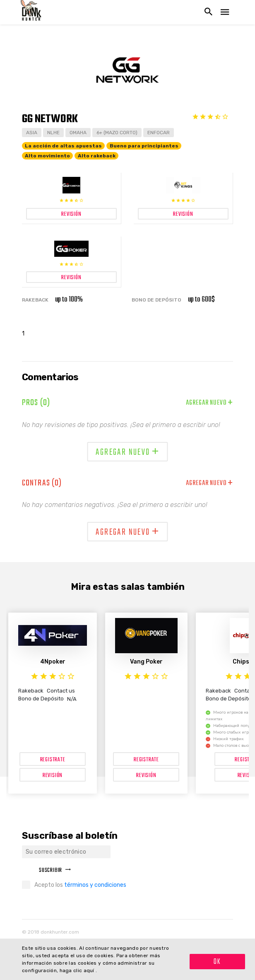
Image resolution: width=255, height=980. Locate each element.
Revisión (53, 776)
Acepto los (80, 885)
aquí (90, 970)
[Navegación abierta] (225, 12)
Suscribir (55, 870)
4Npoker (53, 662)
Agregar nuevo (209, 403)
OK (217, 962)
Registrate (53, 760)
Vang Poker (146, 662)
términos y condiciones (95, 885)
